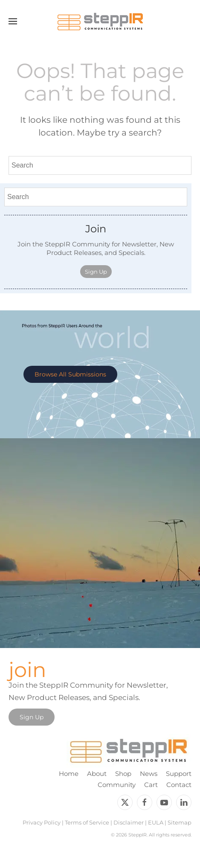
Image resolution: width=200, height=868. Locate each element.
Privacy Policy (42, 822)
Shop (123, 774)
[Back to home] (100, 21)
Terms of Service (87, 822)
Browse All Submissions (70, 374)
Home (69, 774)
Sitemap (180, 822)
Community (117, 785)
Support (179, 774)
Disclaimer (129, 822)
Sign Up (96, 272)
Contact (179, 785)
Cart (151, 785)
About (97, 774)
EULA (156, 822)
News (149, 774)
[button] (13, 21)
